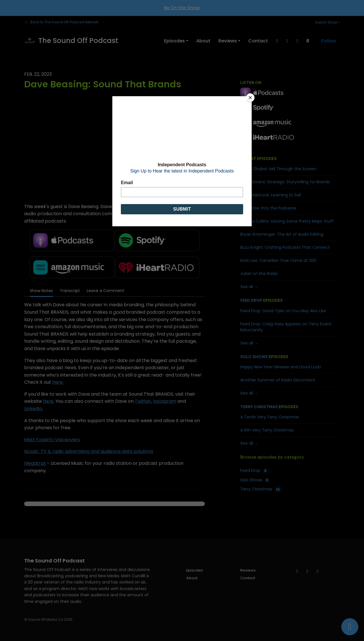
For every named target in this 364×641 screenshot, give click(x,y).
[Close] (250, 98)
